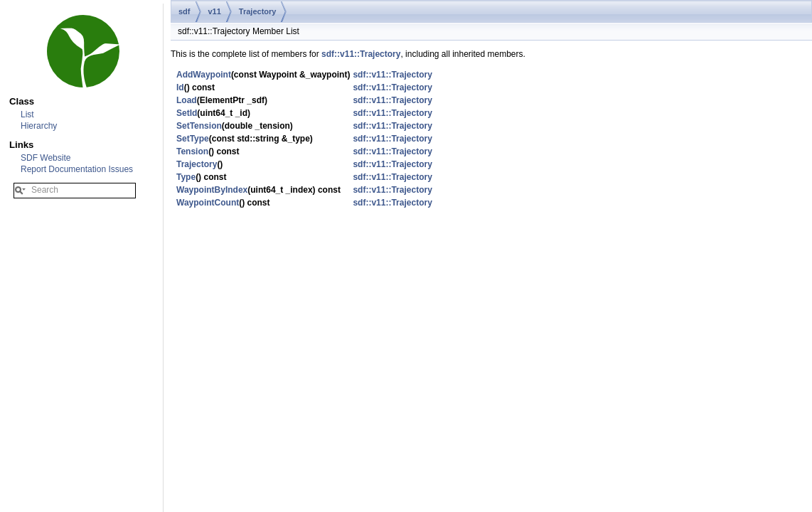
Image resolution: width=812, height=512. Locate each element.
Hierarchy (39, 126)
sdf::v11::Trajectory (361, 54)
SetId (187, 113)
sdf (185, 11)
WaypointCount (208, 203)
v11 (215, 11)
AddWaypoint (204, 75)
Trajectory (258, 11)
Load (187, 100)
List (27, 114)
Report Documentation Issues (77, 169)
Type (186, 177)
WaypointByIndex (212, 190)
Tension (192, 151)
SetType (193, 139)
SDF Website (46, 158)
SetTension (199, 126)
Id (180, 87)
